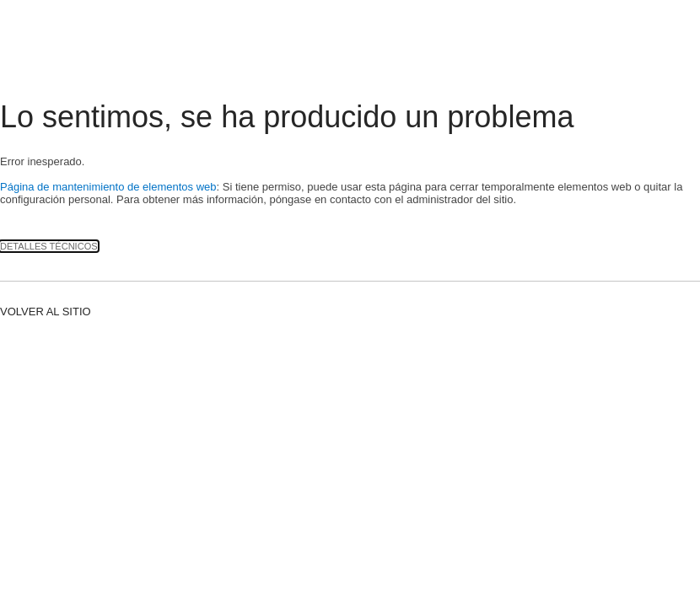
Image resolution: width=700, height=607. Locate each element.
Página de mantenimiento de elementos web (108, 187)
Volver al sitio (46, 312)
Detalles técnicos (49, 246)
